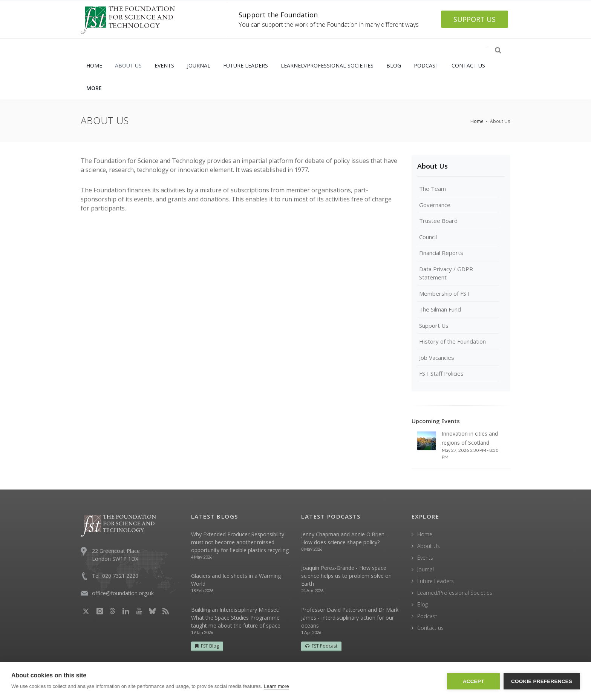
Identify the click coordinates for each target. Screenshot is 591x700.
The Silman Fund (440, 309)
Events (425, 558)
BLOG (394, 65)
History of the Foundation (452, 341)
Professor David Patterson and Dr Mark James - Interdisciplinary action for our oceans (350, 618)
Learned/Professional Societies (455, 593)
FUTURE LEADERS (246, 65)
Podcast (427, 616)
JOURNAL (199, 65)
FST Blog (207, 646)
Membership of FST (445, 293)
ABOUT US (128, 65)
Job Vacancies (437, 358)
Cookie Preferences (542, 681)
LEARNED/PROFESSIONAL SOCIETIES (327, 65)
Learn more (276, 686)
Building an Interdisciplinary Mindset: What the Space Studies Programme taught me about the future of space (236, 618)
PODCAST (426, 65)
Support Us (434, 325)
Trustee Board (438, 221)
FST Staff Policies (441, 373)
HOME (94, 65)
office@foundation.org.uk (123, 593)
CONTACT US (468, 65)
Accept (474, 681)
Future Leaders (436, 581)
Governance (435, 205)
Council (428, 237)
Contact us (430, 628)
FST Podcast (321, 646)
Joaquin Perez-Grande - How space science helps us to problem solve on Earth (346, 576)
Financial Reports (441, 253)
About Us (433, 166)
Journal (426, 569)
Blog (423, 604)
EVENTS (164, 65)
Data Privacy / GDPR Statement (446, 273)
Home (477, 121)
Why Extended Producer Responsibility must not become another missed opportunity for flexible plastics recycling (240, 542)
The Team (433, 189)
